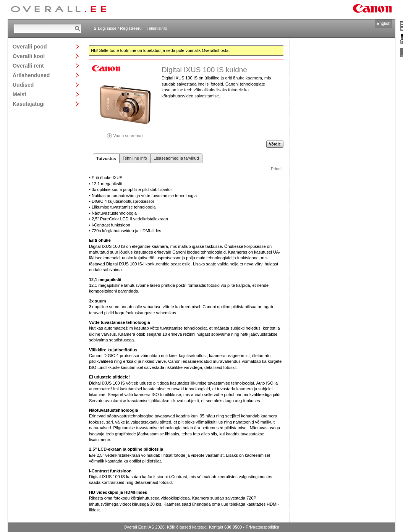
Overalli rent (28, 65)
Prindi (276, 169)
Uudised (23, 85)
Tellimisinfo (157, 28)
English (384, 23)
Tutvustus (106, 158)
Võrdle (275, 144)
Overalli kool (29, 56)
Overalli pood (30, 46)
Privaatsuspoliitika (262, 527)
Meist (19, 94)
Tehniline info (135, 158)
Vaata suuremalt (125, 133)
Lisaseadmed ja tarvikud (176, 158)
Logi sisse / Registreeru (120, 28)
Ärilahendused (31, 75)
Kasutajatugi (29, 104)
